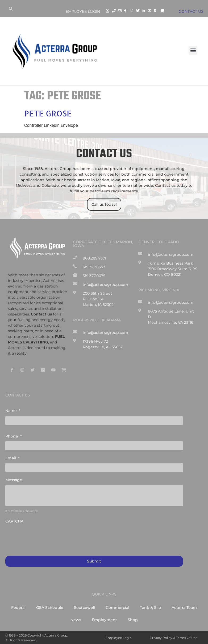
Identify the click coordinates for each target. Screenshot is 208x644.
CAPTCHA (14, 521)
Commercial (118, 607)
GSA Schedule (50, 607)
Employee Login (83, 11)
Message (14, 480)
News (76, 620)
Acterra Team (184, 607)
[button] (193, 50)
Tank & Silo (150, 607)
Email (13, 458)
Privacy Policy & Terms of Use (174, 638)
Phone (14, 436)
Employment (104, 620)
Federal (18, 607)
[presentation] (46, 537)
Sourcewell (85, 607)
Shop (133, 620)
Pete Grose (48, 113)
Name (13, 411)
